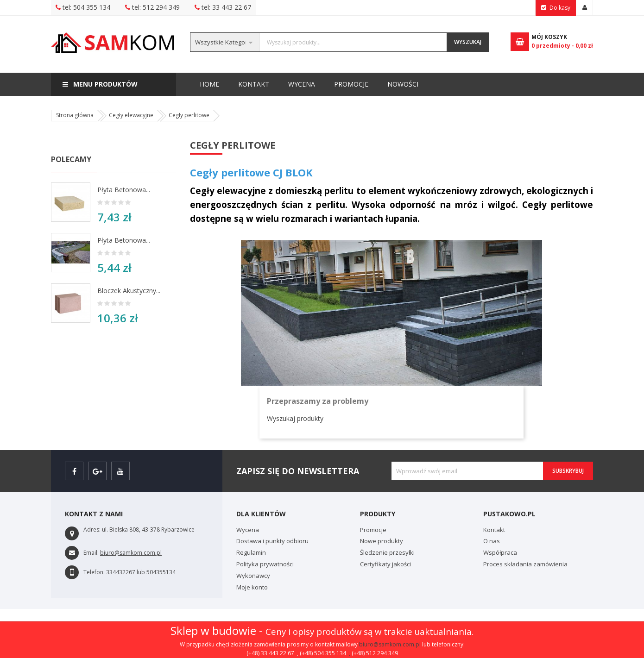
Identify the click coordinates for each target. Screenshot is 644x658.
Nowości (258, 81)
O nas (492, 541)
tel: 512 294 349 (152, 7)
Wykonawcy (253, 576)
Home (209, 84)
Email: (91, 553)
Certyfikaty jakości (385, 564)
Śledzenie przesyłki (387, 552)
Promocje (307, 84)
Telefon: (94, 572)
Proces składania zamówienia (525, 564)
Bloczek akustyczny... (129, 291)
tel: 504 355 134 (83, 7)
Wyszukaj (468, 42)
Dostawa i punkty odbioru (272, 541)
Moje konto (252, 587)
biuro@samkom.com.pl (390, 644)
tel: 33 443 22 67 (223, 7)
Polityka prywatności (265, 564)
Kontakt (407, 84)
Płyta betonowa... (124, 190)
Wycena (358, 84)
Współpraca (500, 552)
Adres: (92, 530)
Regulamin (251, 552)
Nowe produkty (382, 541)
